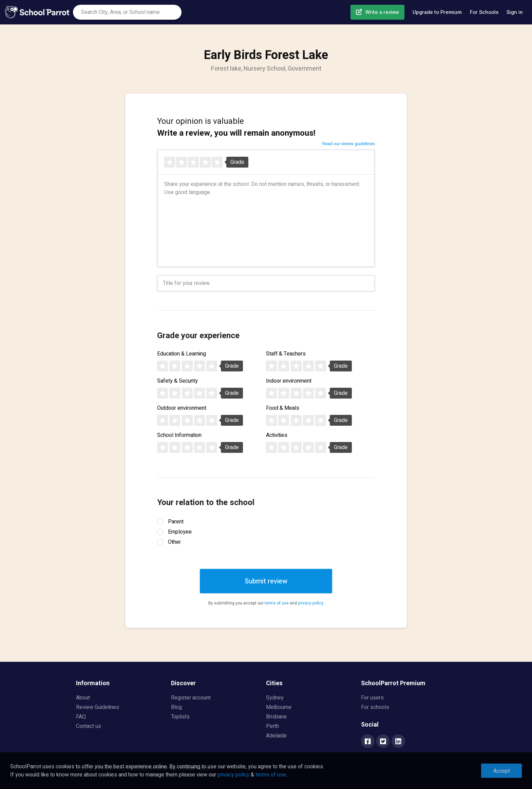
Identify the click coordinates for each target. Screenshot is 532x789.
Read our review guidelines (349, 144)
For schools (375, 707)
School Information (179, 435)
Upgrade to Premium (437, 12)
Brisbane (276, 717)
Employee (180, 532)
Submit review (266, 581)
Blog (176, 707)
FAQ (81, 717)
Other (174, 542)
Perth (272, 726)
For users (372, 698)
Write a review (382, 12)
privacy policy (311, 603)
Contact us (89, 726)
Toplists (180, 717)
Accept (502, 771)
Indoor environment (289, 381)
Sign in (515, 12)
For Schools (484, 12)
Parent (176, 522)
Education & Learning (182, 354)
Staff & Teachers (286, 354)
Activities (277, 435)
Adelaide (276, 736)
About (83, 698)
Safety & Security (177, 381)
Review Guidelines (98, 707)
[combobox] (127, 12)
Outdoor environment (182, 408)
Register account (191, 698)
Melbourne (279, 707)
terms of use (277, 603)
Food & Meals (283, 408)
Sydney (275, 698)
